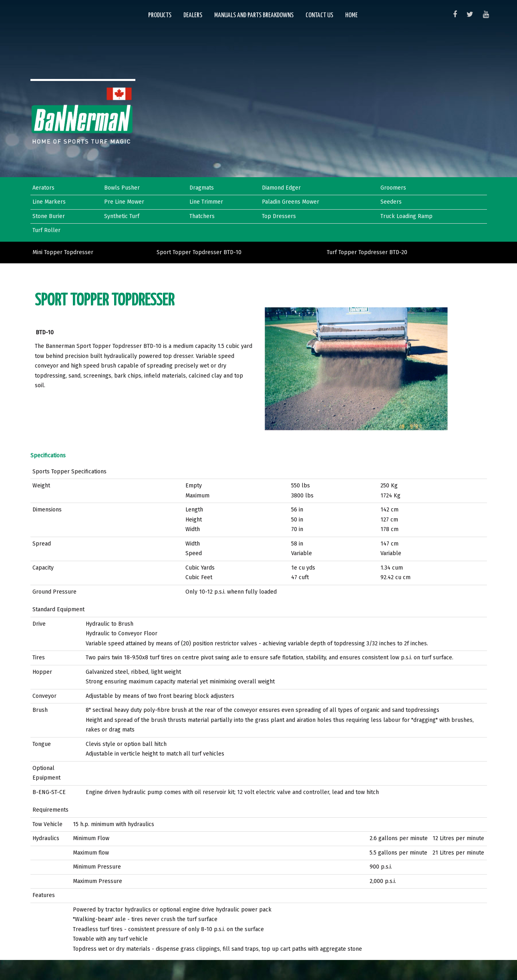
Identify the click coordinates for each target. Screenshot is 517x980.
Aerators (43, 188)
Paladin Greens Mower (291, 202)
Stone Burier (49, 216)
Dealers (193, 15)
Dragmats (202, 188)
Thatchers (202, 216)
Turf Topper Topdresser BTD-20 (367, 252)
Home (351, 15)
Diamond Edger (281, 188)
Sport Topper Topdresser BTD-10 (199, 252)
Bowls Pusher (122, 188)
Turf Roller (46, 230)
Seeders (391, 202)
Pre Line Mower (124, 202)
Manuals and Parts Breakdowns (254, 15)
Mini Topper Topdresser (63, 252)
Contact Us (319, 15)
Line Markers (49, 202)
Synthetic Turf (122, 216)
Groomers (393, 188)
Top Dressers (279, 216)
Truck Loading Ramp (406, 216)
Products (160, 15)
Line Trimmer (206, 202)
